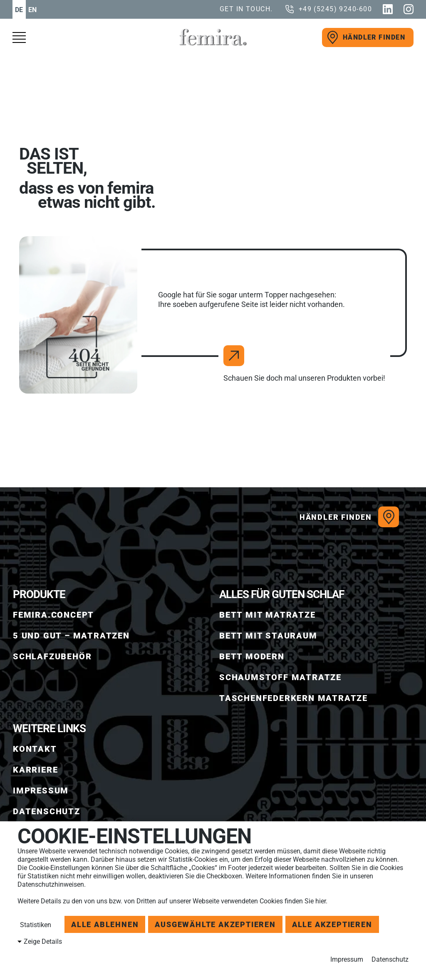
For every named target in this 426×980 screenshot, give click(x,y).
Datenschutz (390, 959)
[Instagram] (409, 9)
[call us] (328, 9)
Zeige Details (43, 941)
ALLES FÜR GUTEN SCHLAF (282, 594)
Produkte (39, 594)
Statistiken (35, 925)
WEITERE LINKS (49, 728)
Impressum (347, 959)
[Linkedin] (388, 9)
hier (321, 901)
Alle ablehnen (105, 924)
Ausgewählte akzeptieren (215, 924)
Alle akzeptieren (332, 924)
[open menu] (23, 37)
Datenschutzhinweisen (51, 884)
